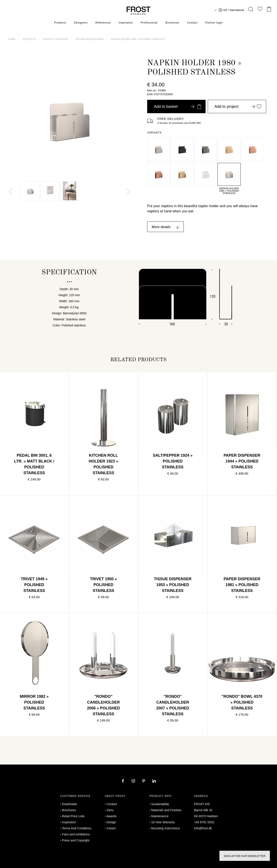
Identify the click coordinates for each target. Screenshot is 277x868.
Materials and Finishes (166, 810)
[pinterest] (144, 781)
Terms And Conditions (77, 828)
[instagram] (134, 781)
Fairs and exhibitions (76, 834)
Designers (81, 23)
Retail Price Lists (73, 816)
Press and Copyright (76, 840)
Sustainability (160, 804)
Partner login (214, 23)
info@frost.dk (203, 828)
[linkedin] (154, 781)
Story (110, 810)
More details (161, 227)
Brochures (172, 23)
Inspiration (126, 23)
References (103, 23)
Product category (56, 39)
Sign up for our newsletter (245, 856)
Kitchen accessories (90, 39)
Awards (111, 816)
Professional (149, 23)
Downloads (70, 804)
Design (111, 822)
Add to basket (177, 107)
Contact (192, 23)
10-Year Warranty (163, 822)
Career (111, 828)
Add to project (238, 107)
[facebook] (123, 781)
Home (12, 39)
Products (60, 23)
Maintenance (160, 816)
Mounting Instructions (166, 828)
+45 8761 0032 (204, 822)
